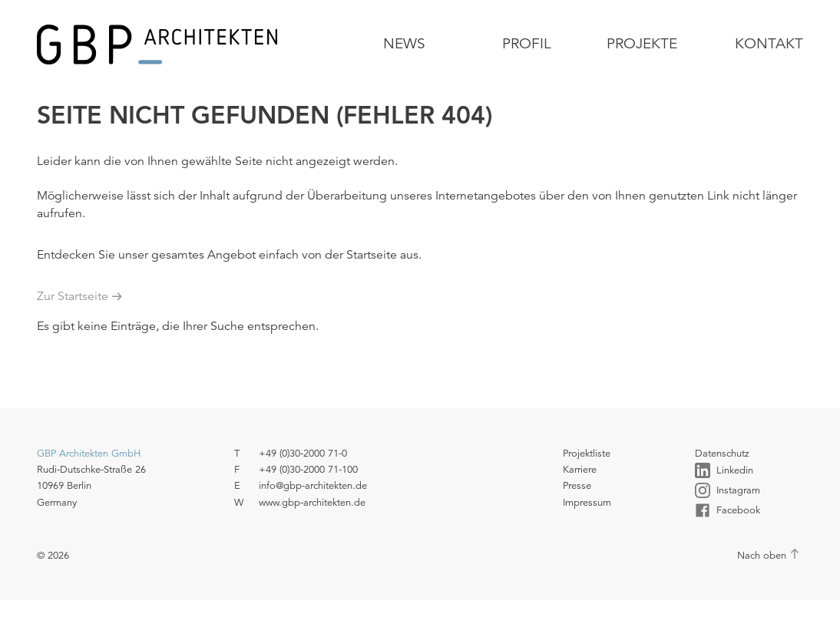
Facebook (728, 510)
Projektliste (587, 453)
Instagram (728, 490)
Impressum (587, 502)
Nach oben (762, 555)
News (404, 43)
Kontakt (769, 43)
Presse (577, 485)
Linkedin (724, 470)
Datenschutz (722, 453)
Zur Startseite (73, 296)
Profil (527, 43)
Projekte (642, 43)
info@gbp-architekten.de (313, 485)
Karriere (580, 469)
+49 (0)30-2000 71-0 (303, 453)
